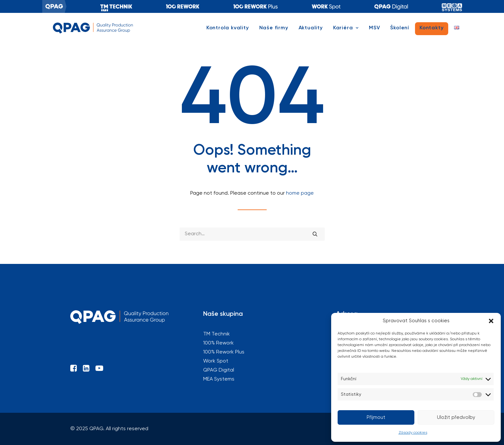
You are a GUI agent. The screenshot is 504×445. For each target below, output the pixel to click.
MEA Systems (452, 6)
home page (300, 193)
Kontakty (431, 31)
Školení (400, 31)
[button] (491, 321)
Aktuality (311, 31)
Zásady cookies (413, 433)
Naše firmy (274, 31)
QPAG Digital (391, 6)
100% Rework (183, 6)
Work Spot (216, 361)
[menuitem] (54, 6)
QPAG (54, 6)
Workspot (326, 6)
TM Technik (116, 6)
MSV (374, 31)
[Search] (252, 234)
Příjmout (376, 417)
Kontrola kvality (228, 31)
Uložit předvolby (456, 417)
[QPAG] (95, 31)
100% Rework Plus (256, 6)
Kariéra (346, 31)
